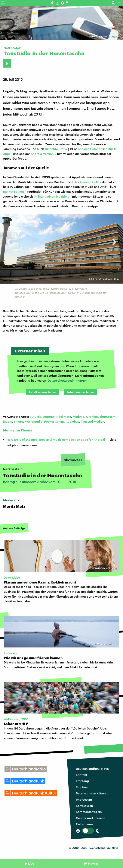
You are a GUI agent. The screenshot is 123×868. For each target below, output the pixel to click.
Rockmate (64, 417)
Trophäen (83, 787)
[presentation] (9, 240)
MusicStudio (34, 421)
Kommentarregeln (89, 812)
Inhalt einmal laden (43, 392)
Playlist (93, 863)
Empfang (82, 781)
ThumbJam (108, 417)
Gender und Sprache (91, 818)
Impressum (84, 799)
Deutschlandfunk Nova (92, 769)
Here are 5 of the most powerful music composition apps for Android (56, 439)
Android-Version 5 (43, 154)
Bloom (8, 421)
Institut (9, 191)
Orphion (92, 417)
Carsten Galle (90, 182)
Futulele (36, 417)
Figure (18, 421)
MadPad (78, 417)
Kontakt (81, 775)
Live (31, 863)
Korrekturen (84, 806)
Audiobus (72, 421)
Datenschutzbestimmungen (68, 380)
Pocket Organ (54, 421)
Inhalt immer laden (81, 392)
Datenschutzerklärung (92, 793)
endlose (84, 149)
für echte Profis (56, 149)
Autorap (49, 417)
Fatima (19, 191)
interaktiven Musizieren (55, 196)
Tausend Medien (93, 421)
